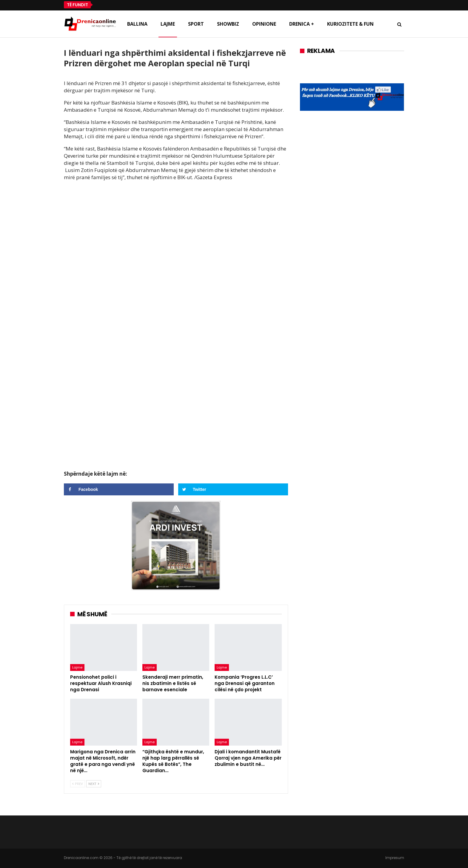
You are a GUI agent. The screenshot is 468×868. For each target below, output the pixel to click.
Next (94, 784)
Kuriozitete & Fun (350, 24)
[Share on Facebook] (119, 489)
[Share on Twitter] (233, 489)
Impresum (395, 858)
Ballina (137, 24)
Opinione (264, 24)
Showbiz (228, 24)
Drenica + (302, 24)
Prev (78, 784)
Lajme (168, 24)
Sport (196, 24)
